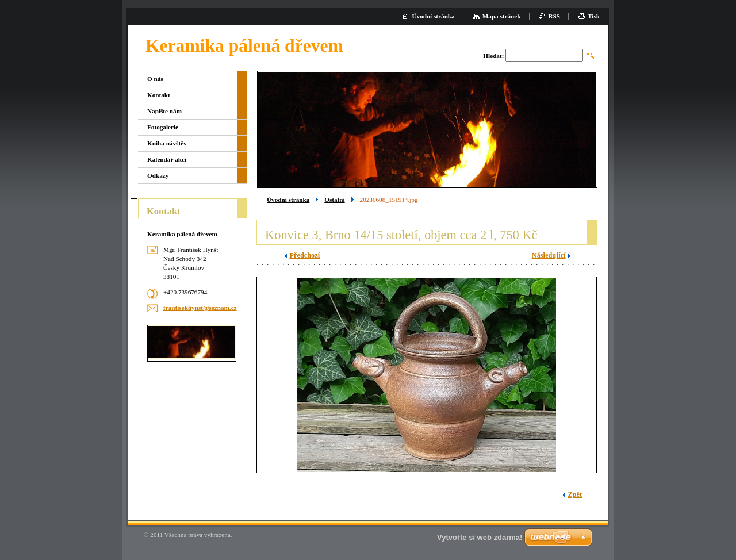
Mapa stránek (502, 16)
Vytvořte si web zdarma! (480, 537)
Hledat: (493, 56)
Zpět (575, 494)
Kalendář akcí (167, 159)
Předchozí (304, 255)
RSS (555, 16)
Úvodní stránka (288, 200)
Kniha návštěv (167, 143)
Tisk (594, 16)
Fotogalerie (163, 127)
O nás (155, 79)
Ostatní (334, 200)
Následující (549, 255)
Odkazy (158, 175)
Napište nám (164, 111)
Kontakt (159, 95)
